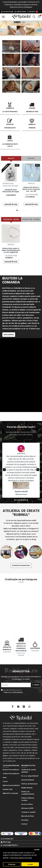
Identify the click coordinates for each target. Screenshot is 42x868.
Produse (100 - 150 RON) (31, 219)
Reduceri (31, 158)
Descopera (9, 335)
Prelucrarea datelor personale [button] (21, 858)
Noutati (11, 158)
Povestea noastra (21, 565)
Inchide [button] (37, 850)
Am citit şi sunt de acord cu (12, 691)
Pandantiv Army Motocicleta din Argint (11, 191)
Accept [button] (30, 864)
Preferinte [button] (12, 864)
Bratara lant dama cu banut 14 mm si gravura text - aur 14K (31, 189)
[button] (17, 210)
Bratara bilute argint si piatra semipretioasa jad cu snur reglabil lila (11, 250)
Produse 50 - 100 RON (11, 219)
